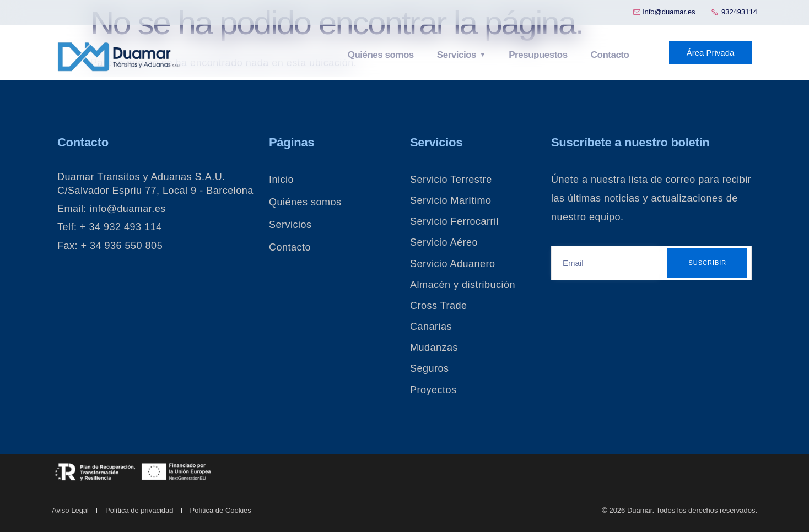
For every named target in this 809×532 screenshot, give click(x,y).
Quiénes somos (383, 55)
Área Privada (711, 53)
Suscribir (707, 263)
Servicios (458, 55)
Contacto (609, 55)
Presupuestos (538, 55)
